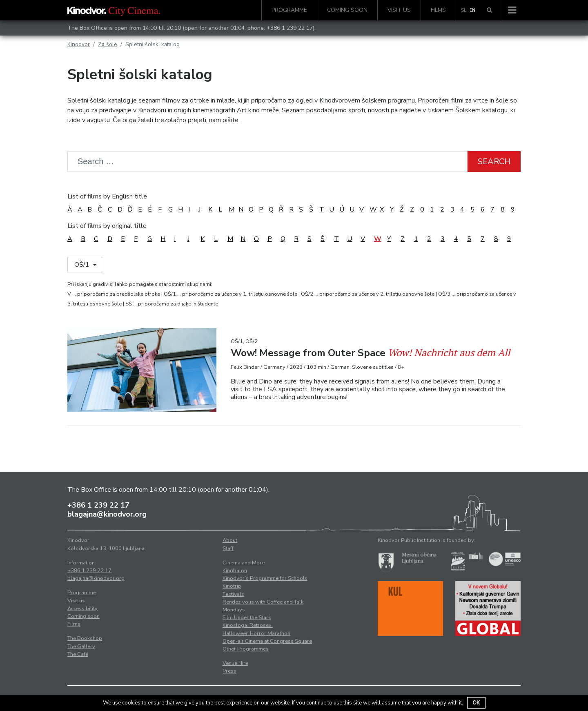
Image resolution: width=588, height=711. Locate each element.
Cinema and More (244, 563)
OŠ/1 (83, 265)
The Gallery (81, 646)
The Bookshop (85, 638)
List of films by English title (107, 196)
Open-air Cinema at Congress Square (267, 641)
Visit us (399, 10)
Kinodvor (79, 44)
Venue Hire (235, 663)
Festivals (233, 594)
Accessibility (82, 608)
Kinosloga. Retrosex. (248, 625)
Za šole (108, 44)
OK (476, 703)
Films (438, 10)
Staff (228, 548)
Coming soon (347, 10)
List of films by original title (107, 226)
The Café (78, 654)
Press (229, 671)
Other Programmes (246, 649)
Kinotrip (232, 586)
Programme (289, 10)
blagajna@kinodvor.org (107, 514)
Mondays (234, 610)
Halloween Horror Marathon (256, 633)
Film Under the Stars (247, 617)
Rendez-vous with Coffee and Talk (263, 602)
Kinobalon (235, 571)
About (230, 540)
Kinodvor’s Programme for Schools (265, 578)
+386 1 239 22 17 (290, 28)
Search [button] (494, 162)
